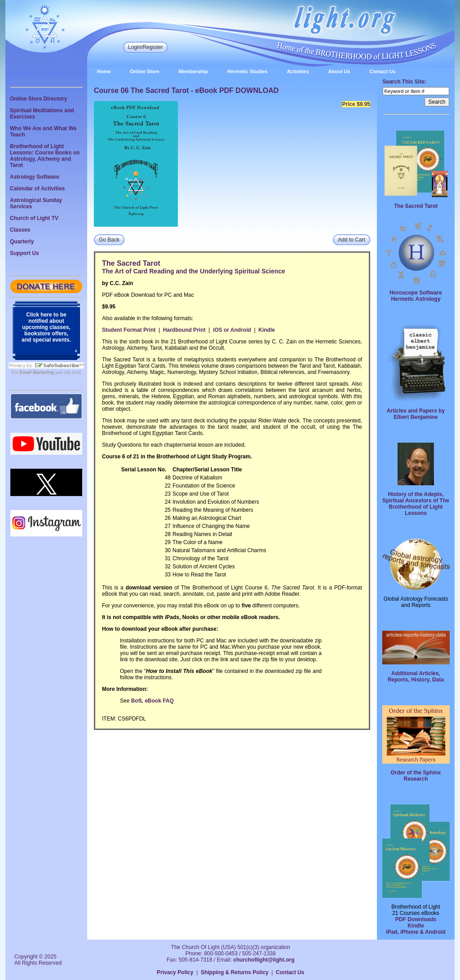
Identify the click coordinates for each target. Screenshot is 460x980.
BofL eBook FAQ (153, 701)
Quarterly (22, 242)
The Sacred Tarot (416, 206)
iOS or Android (232, 330)
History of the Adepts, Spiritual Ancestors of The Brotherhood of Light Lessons (416, 504)
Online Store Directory (38, 99)
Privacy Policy (175, 972)
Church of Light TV (34, 218)
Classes (20, 230)
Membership (193, 71)
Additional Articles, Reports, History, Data (416, 677)
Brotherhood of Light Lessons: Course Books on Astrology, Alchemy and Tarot (45, 156)
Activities (298, 71)
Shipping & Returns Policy (235, 972)
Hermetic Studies (248, 71)
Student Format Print (129, 330)
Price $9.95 (356, 104)
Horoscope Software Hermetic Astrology (416, 296)
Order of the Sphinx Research (416, 776)
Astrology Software (35, 177)
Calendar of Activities (37, 189)
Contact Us (382, 71)
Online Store (145, 71)
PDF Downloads (416, 919)
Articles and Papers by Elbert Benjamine (416, 414)
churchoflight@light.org (264, 960)
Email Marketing (37, 372)
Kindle (267, 330)
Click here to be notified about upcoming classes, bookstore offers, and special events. (46, 327)
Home (104, 71)
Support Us (24, 253)
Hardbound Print (184, 330)
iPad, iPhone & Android (416, 932)
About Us (339, 71)
